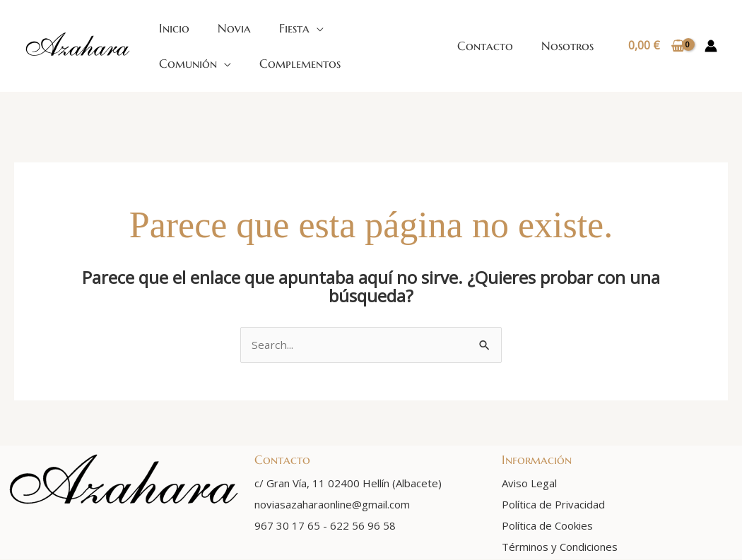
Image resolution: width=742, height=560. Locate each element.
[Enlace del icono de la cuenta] (711, 46)
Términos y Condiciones (560, 547)
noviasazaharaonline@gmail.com (332, 505)
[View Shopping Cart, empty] (656, 46)
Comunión (188, 64)
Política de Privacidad (553, 505)
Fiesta (294, 28)
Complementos (300, 64)
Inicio (174, 28)
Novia (234, 28)
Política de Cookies (547, 526)
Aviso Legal (529, 484)
